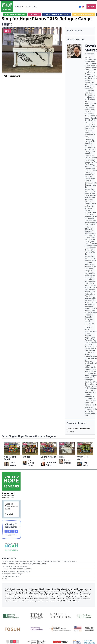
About (19, 6)
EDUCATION (35, 14)
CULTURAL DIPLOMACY (84, 14)
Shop (35, 6)
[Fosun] (13, 629)
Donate (91, 6)
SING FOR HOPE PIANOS (15, 14)
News (28, 6)
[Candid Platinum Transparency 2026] (11, 509)
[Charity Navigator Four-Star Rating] (11, 529)
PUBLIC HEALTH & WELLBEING (57, 14)
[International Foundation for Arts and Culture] (37, 616)
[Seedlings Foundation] (84, 616)
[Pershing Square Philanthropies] (13, 616)
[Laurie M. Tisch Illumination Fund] (60, 629)
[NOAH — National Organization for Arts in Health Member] (11, 547)
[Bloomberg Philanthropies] (37, 629)
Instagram (89, 54)
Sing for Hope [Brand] (8, 493)
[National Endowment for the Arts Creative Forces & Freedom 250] (84, 629)
